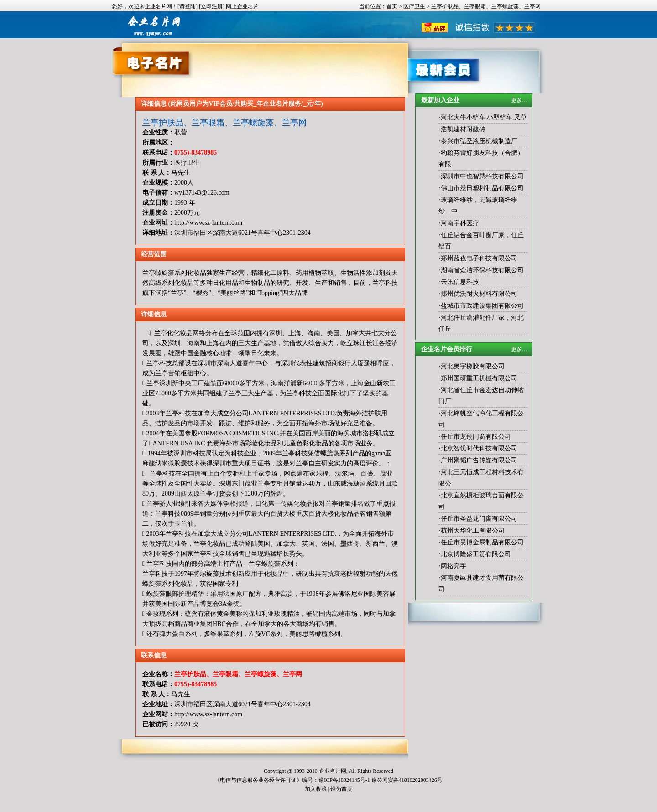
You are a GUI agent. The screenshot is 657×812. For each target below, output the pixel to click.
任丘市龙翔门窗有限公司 (476, 437)
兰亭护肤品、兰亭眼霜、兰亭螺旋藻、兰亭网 (224, 123)
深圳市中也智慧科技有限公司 (482, 176)
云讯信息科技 (460, 282)
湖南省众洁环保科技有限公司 (482, 270)
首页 (392, 6)
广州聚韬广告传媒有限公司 (479, 460)
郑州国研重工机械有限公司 (479, 378)
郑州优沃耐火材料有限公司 (479, 294)
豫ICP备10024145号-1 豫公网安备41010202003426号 (381, 780)
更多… (519, 100)
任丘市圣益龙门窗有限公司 (479, 519)
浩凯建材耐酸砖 (463, 129)
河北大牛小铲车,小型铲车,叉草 (484, 117)
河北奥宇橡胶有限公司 (473, 366)
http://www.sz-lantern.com (208, 223)
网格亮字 (454, 566)
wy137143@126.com (202, 193)
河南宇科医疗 (460, 223)
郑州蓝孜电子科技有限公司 (479, 258)
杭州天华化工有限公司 (473, 530)
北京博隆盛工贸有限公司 (476, 554)
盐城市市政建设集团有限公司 (482, 306)
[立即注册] (212, 6)
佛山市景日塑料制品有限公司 (482, 188)
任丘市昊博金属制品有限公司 (482, 542)
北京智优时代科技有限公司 (479, 448)
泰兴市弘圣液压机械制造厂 (479, 141)
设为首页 (341, 789)
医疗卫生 (414, 6)
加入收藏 (316, 789)
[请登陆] (188, 6)
